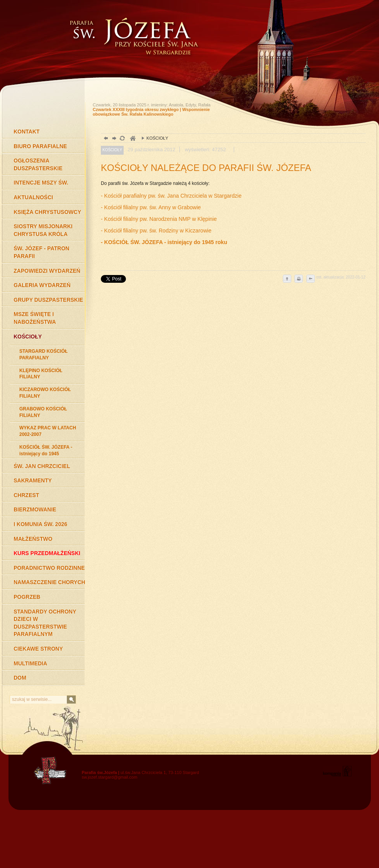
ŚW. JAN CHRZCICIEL (42, 466)
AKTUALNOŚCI (33, 197)
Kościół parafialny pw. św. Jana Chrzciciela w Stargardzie (173, 196)
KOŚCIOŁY (28, 337)
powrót (105, 139)
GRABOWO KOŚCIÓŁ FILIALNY (43, 412)
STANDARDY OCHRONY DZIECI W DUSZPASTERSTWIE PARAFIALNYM (45, 623)
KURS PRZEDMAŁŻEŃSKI (47, 553)
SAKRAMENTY (33, 480)
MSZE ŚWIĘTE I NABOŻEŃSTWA (35, 318)
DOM (20, 678)
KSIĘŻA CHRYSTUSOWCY (47, 212)
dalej (113, 139)
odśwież (122, 139)
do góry (287, 279)
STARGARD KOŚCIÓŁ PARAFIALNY (43, 355)
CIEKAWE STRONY (38, 649)
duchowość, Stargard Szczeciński (132, 139)
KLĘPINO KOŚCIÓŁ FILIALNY (41, 374)
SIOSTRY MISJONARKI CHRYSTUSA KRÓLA (43, 230)
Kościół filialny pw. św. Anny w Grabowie (153, 207)
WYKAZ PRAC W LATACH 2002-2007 (48, 431)
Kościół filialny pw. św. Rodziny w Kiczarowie (159, 231)
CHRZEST (26, 495)
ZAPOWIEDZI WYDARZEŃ (47, 271)
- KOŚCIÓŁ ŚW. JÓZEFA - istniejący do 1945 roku (164, 242)
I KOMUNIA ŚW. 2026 (40, 524)
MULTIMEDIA (30, 663)
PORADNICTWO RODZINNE (49, 568)
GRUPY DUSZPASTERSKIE (48, 300)
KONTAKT (26, 132)
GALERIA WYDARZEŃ (42, 285)
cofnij (310, 279)
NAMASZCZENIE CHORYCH (49, 582)
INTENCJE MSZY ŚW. (41, 183)
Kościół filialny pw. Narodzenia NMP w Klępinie (161, 219)
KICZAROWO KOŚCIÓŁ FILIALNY (45, 393)
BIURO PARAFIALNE (40, 146)
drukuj (299, 279)
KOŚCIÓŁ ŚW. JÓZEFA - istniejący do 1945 (46, 450)
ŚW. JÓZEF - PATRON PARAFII (41, 252)
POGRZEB (27, 597)
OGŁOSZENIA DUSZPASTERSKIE (38, 164)
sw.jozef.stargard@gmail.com (110, 777)
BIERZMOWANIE (35, 509)
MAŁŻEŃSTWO (33, 539)
